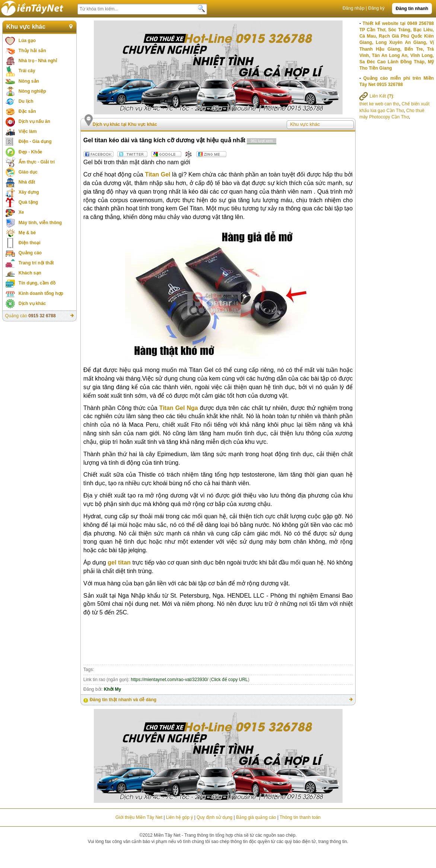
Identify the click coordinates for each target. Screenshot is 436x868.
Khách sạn (30, 273)
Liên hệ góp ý (179, 817)
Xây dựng (29, 192)
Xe (21, 212)
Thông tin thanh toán (300, 817)
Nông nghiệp (32, 91)
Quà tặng (28, 202)
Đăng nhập (354, 8)
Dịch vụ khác (32, 303)
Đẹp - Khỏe (30, 152)
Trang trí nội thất (36, 263)
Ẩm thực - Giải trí (37, 162)
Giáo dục (28, 172)
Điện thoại (30, 243)
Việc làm (28, 131)
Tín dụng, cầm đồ (37, 283)
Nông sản (29, 81)
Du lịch (26, 101)
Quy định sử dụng (214, 817)
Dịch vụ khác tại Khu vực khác (125, 124)
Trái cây (27, 71)
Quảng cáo (30, 253)
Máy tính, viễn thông (40, 223)
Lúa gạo (27, 41)
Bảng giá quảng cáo (256, 817)
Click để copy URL (230, 680)
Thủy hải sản (32, 51)
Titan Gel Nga (179, 408)
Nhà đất (27, 182)
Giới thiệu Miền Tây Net (139, 817)
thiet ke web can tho (379, 104)
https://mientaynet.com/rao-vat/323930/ (169, 680)
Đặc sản (27, 111)
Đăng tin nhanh (412, 9)
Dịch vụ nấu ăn (34, 121)
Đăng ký (376, 8)
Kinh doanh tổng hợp (41, 293)
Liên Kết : (377, 96)
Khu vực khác (26, 27)
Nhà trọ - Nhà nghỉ (38, 61)
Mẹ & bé (27, 233)
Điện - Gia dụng (35, 142)
